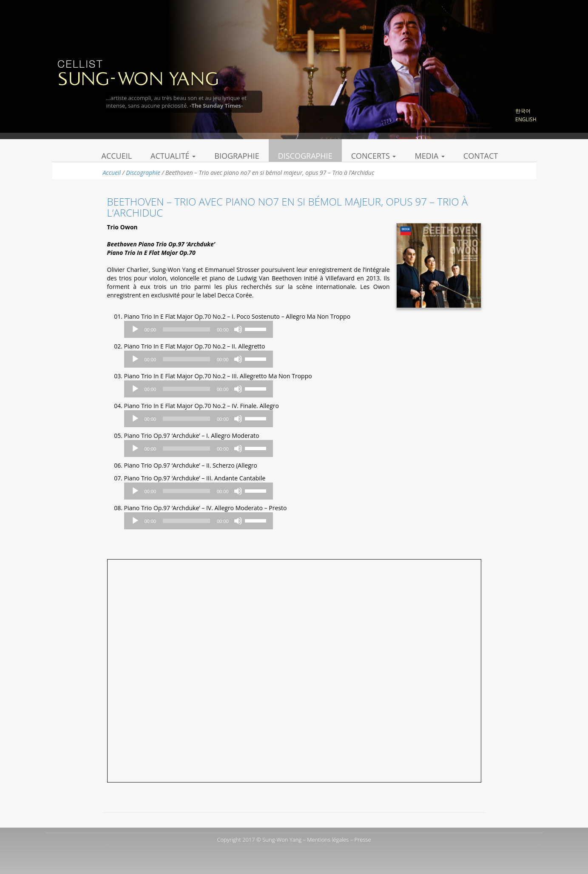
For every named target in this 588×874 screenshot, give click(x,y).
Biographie (237, 156)
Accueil (117, 156)
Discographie (305, 156)
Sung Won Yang (138, 72)
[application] (199, 329)
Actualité (173, 156)
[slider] (186, 329)
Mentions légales (328, 840)
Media (429, 156)
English (526, 119)
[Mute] (238, 329)
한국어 (523, 111)
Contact (481, 156)
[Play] (135, 329)
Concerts (374, 156)
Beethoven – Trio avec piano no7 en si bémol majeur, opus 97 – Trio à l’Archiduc (288, 207)
